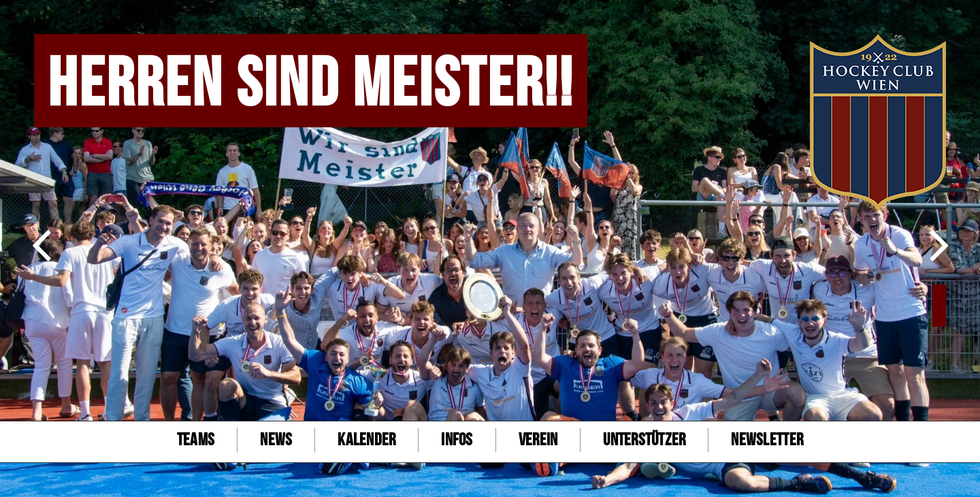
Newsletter (767, 440)
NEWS (276, 440)
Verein (538, 440)
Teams (196, 440)
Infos (457, 440)
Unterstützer (644, 440)
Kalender (366, 440)
